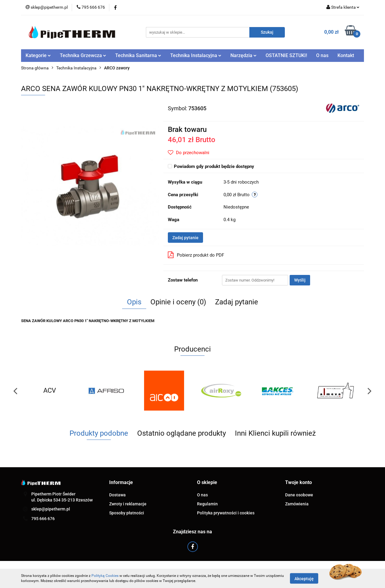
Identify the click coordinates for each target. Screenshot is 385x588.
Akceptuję (304, 578)
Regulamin (207, 504)
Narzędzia (243, 55)
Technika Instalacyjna (196, 55)
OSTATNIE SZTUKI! (286, 55)
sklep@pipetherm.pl (51, 509)
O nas (322, 55)
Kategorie (38, 55)
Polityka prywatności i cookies (226, 513)
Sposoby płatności (127, 513)
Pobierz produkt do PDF (196, 255)
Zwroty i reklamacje (128, 504)
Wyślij (300, 280)
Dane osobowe (299, 495)
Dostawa (117, 495)
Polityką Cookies (105, 576)
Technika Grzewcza (83, 55)
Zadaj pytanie (185, 238)
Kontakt (346, 55)
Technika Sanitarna (138, 55)
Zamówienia (297, 504)
